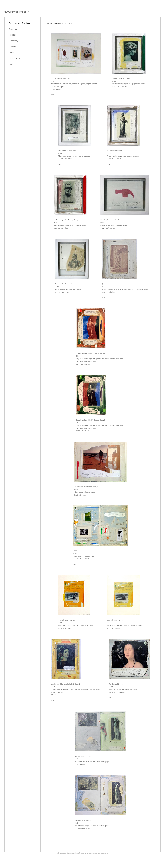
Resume (13, 35)
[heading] (17, 12)
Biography (14, 41)
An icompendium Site (100, 853)
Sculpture (13, 29)
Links (11, 52)
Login (12, 64)
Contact (13, 47)
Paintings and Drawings (19, 23)
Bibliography (15, 58)
